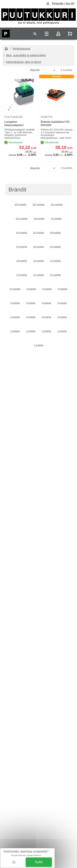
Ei (14, 862)
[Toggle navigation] (35, 34)
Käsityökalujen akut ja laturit (23, 62)
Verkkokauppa (21, 49)
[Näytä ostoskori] (70, 34)
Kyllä (39, 862)
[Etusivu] (6, 49)
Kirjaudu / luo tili (63, 3)
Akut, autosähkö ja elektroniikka (26, 55)
